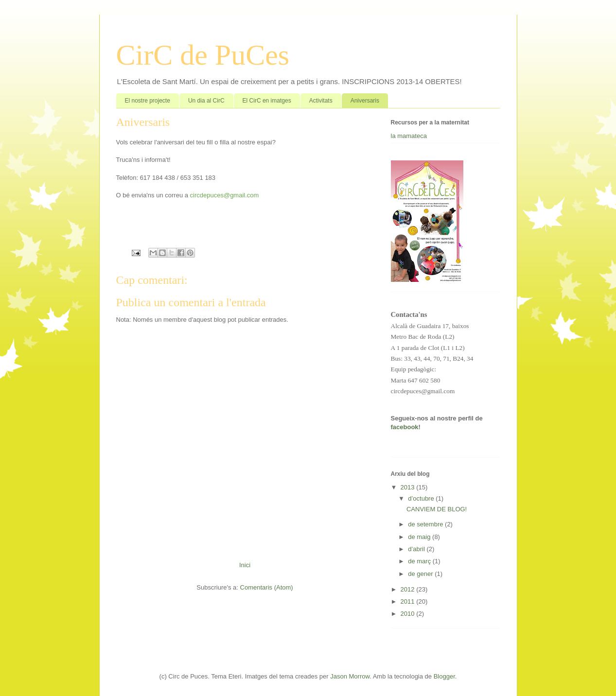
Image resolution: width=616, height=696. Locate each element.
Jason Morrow (350, 676)
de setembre (426, 524)
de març (420, 561)
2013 (409, 487)
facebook (405, 427)
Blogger (444, 676)
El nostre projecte (148, 101)
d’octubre (422, 498)
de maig (420, 537)
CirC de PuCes (203, 55)
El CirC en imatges (267, 101)
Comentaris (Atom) (267, 587)
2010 (409, 614)
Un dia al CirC (206, 101)
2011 (409, 601)
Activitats (321, 101)
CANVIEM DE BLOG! (437, 509)
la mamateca (409, 136)
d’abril (417, 549)
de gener (421, 574)
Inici (245, 565)
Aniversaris (365, 101)
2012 (409, 589)
